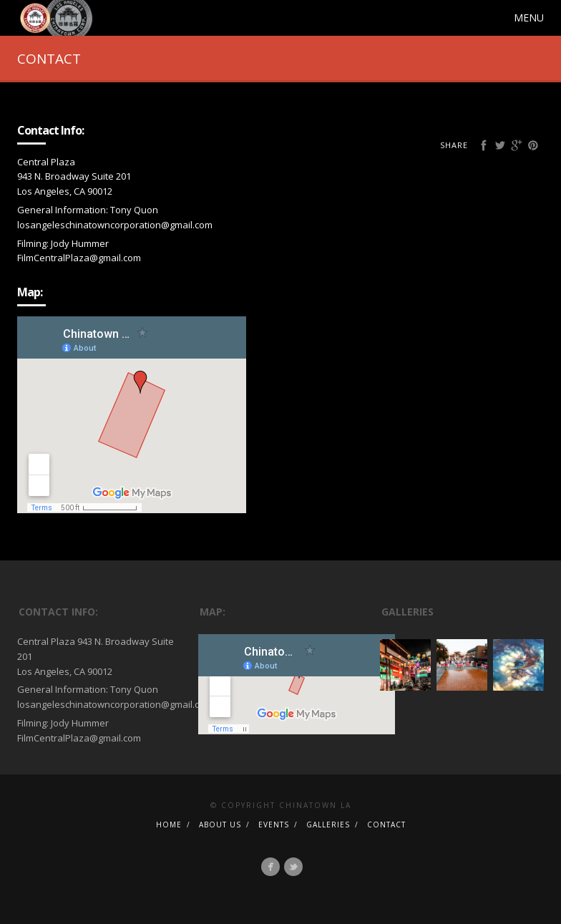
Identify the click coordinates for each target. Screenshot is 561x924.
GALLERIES (328, 825)
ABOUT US (220, 825)
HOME (169, 825)
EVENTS (274, 825)
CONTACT (386, 825)
